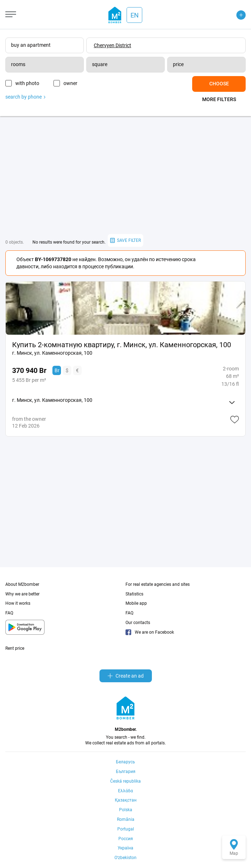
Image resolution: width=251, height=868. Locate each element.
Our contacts (138, 623)
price (178, 64)
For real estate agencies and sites (158, 584)
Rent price (15, 648)
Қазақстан (126, 800)
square (100, 64)
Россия (126, 839)
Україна (125, 848)
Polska (126, 810)
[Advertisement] (125, 175)
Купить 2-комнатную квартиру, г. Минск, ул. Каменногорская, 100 (122, 345)
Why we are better (22, 594)
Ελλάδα (125, 791)
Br (57, 370)
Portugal (126, 829)
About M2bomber (22, 584)
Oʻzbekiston (125, 858)
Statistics (134, 594)
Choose (219, 84)
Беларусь (125, 762)
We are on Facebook (150, 632)
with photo (27, 83)
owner (70, 83)
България (126, 772)
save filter (125, 241)
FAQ (9, 613)
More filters (219, 99)
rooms (18, 64)
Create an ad (126, 676)
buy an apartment (31, 45)
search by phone (25, 97)
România (126, 819)
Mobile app (136, 603)
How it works (18, 603)
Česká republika (125, 781)
